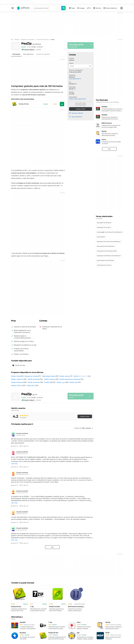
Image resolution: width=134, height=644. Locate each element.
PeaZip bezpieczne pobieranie (70, 379)
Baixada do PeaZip (31, 376)
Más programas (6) (80, 99)
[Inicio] (12, 40)
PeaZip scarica (65, 376)
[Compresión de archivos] (43, 40)
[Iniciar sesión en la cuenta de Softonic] (122, 8)
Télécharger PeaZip (49, 376)
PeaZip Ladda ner (17, 379)
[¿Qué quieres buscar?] (64, 8)
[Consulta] (47, 8)
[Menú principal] (13, 8)
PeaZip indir (73, 382)
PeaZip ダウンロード (80, 376)
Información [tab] (16, 54)
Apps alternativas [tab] (28, 54)
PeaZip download (34, 379)
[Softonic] (23, 8)
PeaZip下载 (48, 382)
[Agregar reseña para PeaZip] (31, 47)
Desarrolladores (110, 8)
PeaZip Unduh (16, 376)
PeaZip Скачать (50, 379)
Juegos (81, 8)
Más (52, 547)
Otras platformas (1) (75, 79)
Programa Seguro (28, 50)
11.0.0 (81, 66)
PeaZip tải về (31, 385)
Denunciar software (76, 113)
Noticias (97, 8)
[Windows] (17, 40)
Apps (72, 8)
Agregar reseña (80, 109)
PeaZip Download (34, 382)
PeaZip (31, 43)
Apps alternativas (76, 117)
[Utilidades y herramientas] (28, 40)
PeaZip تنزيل (61, 382)
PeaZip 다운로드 (17, 385)
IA (89, 8)
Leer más (14, 464)
